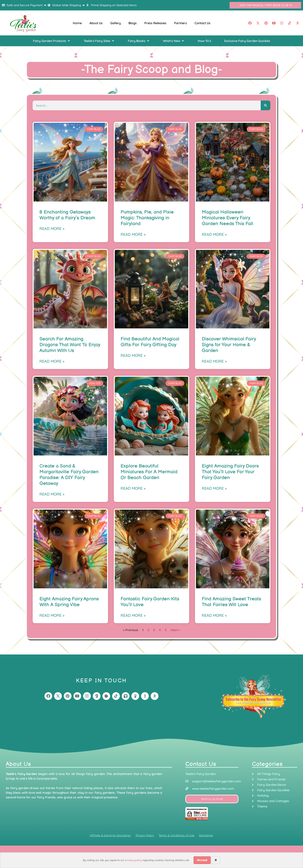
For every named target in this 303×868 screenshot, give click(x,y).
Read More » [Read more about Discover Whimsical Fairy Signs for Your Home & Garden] (214, 361)
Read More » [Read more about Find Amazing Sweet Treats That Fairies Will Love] (214, 615)
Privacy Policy (145, 835)
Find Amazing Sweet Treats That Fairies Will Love (231, 602)
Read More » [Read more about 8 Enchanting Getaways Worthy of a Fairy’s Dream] (52, 229)
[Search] (266, 105)
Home (77, 23)
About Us (96, 23)
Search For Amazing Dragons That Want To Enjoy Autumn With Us (70, 345)
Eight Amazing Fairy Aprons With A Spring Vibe (69, 602)
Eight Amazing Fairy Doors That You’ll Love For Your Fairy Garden (230, 472)
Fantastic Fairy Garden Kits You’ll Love (150, 602)
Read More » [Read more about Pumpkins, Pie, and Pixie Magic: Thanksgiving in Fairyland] (133, 234)
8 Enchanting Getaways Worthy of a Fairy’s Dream (67, 215)
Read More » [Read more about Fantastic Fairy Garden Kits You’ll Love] (133, 615)
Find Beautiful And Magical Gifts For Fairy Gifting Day (150, 342)
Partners (180, 23)
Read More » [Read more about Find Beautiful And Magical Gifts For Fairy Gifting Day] (133, 355)
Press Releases (155, 23)
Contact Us (203, 23)
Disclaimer (206, 835)
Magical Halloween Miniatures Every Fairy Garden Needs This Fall (227, 218)
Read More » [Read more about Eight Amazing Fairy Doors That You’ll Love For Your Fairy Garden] (214, 488)
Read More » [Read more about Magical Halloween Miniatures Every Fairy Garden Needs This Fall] (214, 234)
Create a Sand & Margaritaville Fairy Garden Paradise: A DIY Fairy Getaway (69, 475)
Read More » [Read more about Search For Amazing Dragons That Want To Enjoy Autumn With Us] (52, 361)
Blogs (133, 23)
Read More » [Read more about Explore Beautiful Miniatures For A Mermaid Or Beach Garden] (133, 488)
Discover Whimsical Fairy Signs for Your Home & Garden (229, 345)
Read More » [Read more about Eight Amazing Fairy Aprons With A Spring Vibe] (52, 615)
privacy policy (133, 860)
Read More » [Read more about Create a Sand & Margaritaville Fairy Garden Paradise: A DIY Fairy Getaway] (52, 494)
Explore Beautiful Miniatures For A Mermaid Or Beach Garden (149, 472)
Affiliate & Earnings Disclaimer (110, 835)
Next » (175, 630)
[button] (52, 41)
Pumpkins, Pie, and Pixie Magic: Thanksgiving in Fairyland (147, 218)
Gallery (116, 23)
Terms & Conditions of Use (177, 835)
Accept (202, 860)
